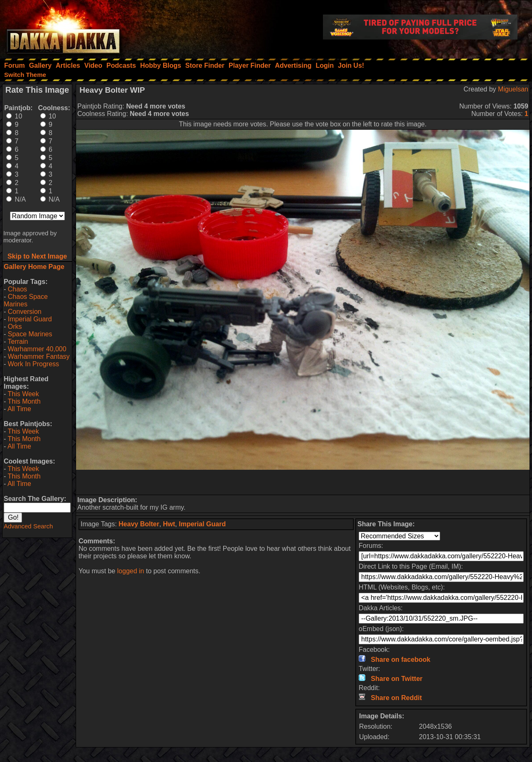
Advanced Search (28, 526)
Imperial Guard (30, 319)
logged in (131, 571)
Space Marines (30, 334)
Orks (15, 327)
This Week (23, 394)
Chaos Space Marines (26, 300)
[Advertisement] (303, 482)
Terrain (18, 342)
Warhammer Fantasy (39, 356)
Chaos (17, 289)
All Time (19, 409)
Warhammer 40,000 (37, 349)
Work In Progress (33, 364)
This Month (24, 401)
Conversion (25, 312)
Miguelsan (513, 89)
